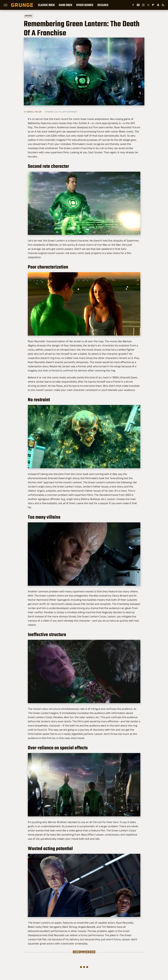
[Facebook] (133, 5)
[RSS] (163, 5)
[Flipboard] (153, 5)
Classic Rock (46, 5)
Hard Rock (65, 5)
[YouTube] (138, 5)
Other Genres (85, 5)
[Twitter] (148, 5)
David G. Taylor (34, 112)
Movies (28, 16)
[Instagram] (143, 5)
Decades (103, 5)
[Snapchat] (158, 5)
